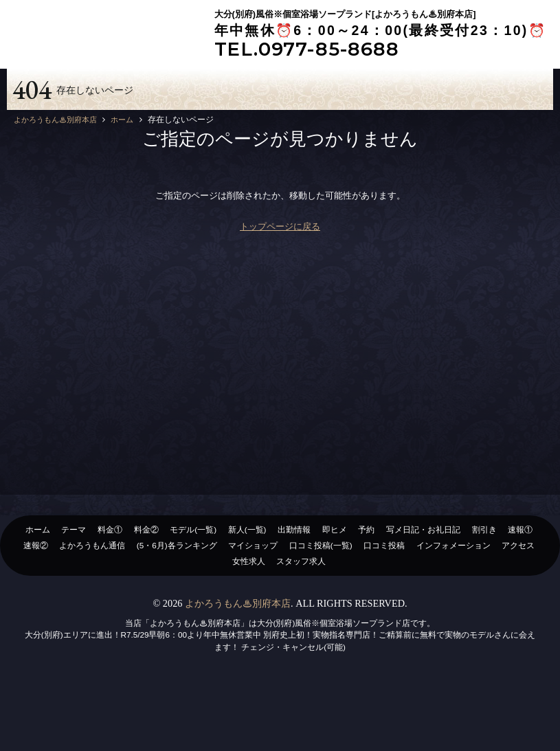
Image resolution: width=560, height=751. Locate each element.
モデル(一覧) (193, 591)
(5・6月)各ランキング (177, 606)
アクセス (518, 606)
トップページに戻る (280, 288)
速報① (520, 591)
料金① (110, 591)
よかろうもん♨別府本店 (238, 664)
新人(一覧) (247, 591)
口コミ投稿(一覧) (321, 606)
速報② (36, 606)
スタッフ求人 (301, 622)
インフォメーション (453, 606)
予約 (366, 591)
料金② (146, 591)
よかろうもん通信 (92, 606)
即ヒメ (335, 591)
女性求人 (249, 622)
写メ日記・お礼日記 (423, 591)
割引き (484, 591)
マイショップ (253, 606)
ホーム (38, 591)
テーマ (74, 591)
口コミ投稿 (384, 606)
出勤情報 (294, 591)
